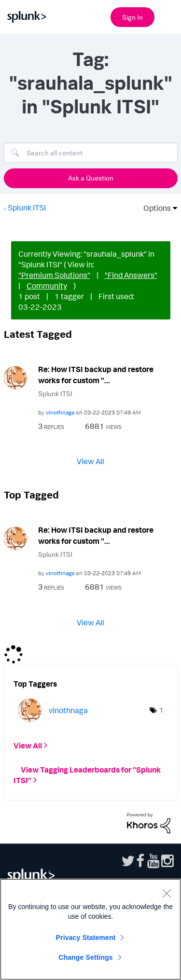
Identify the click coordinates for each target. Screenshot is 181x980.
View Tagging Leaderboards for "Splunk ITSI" (87, 775)
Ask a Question (91, 178)
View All (90, 461)
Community (47, 286)
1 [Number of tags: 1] (161, 710)
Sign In (132, 17)
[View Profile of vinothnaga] (60, 412)
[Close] (167, 893)
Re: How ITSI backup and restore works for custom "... (96, 375)
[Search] (91, 152)
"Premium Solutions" (54, 275)
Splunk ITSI (27, 207)
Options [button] (154, 208)
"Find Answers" (131, 275)
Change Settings (86, 957)
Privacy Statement (86, 938)
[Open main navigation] (168, 16)
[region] (90, 929)
